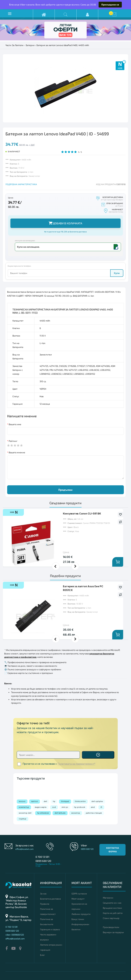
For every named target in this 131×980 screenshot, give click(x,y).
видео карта (41, 807)
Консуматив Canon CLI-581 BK (82, 514)
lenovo (22, 801)
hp (54, 801)
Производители (111, 927)
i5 (101, 807)
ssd (54, 807)
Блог (42, 955)
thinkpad (65, 801)
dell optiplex (97, 801)
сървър (23, 819)
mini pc (65, 807)
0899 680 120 (43, 861)
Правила (45, 904)
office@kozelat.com (24, 849)
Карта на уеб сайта (113, 913)
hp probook (80, 807)
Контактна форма (112, 850)
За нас (43, 894)
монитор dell (25, 813)
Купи (117, 273)
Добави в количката (65, 223)
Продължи (65, 490)
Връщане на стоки (112, 908)
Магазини (108, 898)
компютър (24, 807)
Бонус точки (78, 919)
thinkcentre (80, 801)
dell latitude (60, 813)
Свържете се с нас (112, 903)
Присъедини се (110, 5)
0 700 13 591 (42, 857)
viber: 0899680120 (15, 935)
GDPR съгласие (79, 894)
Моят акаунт (78, 899)
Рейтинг (13, 441)
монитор (76, 813)
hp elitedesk (43, 813)
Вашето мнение (17, 452)
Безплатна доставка (50, 899)
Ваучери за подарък (113, 932)
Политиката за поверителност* (77, 764)
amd (93, 807)
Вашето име (15, 424)
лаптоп (35, 801)
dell (45, 801)
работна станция (94, 813)
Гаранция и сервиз (50, 929)
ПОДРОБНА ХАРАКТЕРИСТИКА (21, 184)
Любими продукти (81, 914)
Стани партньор (111, 918)
